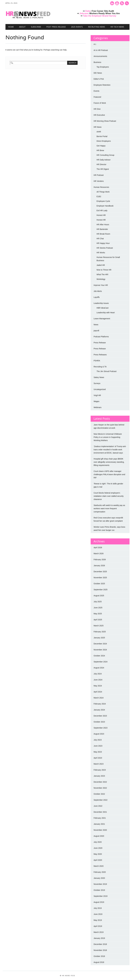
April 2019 (98, 926)
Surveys (97, 383)
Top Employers (103, 67)
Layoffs (97, 297)
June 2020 (98, 848)
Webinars (97, 407)
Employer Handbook (105, 206)
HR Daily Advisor (103, 160)
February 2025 (100, 632)
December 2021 (100, 812)
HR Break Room (103, 234)
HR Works (101, 253)
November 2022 (100, 788)
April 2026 (98, 548)
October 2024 (99, 656)
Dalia (88, 11)
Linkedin (112, 3)
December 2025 (100, 572)
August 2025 (99, 596)
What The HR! (102, 274)
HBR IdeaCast (102, 308)
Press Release (100, 343)
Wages (96, 401)
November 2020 (100, 830)
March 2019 (98, 932)
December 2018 (100, 944)
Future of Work (100, 103)
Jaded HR (101, 265)
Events (96, 91)
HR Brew (100, 150)
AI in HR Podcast (101, 50)
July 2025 (98, 602)
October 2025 (99, 584)
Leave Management (102, 319)
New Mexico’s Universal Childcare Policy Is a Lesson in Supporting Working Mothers (108, 437)
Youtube (117, 3)
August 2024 (99, 668)
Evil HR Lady (102, 211)
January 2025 (99, 638)
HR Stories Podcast (105, 248)
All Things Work (103, 192)
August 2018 (99, 962)
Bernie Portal (102, 136)
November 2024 (100, 650)
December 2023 (100, 716)
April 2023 (98, 758)
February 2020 (100, 872)
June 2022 (98, 806)
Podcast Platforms (101, 337)
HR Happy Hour (103, 243)
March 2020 (98, 866)
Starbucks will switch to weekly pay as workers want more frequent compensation (109, 508)
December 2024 (100, 644)
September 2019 (100, 896)
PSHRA (97, 361)
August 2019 (99, 902)
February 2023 (100, 770)
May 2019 (98, 920)
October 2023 (99, 722)
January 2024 (99, 710)
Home (11, 27)
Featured (97, 97)
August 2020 (99, 836)
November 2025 (100, 578)
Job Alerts (98, 291)
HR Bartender (102, 229)
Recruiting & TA (100, 367)
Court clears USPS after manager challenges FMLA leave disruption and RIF (109, 474)
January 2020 (99, 878)
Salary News (99, 377)
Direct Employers (104, 141)
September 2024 (100, 662)
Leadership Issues (101, 303)
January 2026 (99, 566)
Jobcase (84, 13)
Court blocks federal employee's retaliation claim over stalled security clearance (109, 496)
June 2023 (98, 746)
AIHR (99, 132)
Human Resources (101, 187)
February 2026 (100, 560)
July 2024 (98, 674)
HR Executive (99, 115)
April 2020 (98, 860)
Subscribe (36, 27)
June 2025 (98, 608)
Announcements (100, 56)
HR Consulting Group (105, 155)
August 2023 (99, 734)
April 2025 (98, 620)
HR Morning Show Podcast (105, 121)
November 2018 (100, 950)
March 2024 (98, 698)
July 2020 (98, 842)
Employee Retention (102, 85)
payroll (96, 331)
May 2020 (98, 854)
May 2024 (98, 686)
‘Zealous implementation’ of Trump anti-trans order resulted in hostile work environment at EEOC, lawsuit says (110, 450)
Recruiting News (97, 27)
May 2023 (98, 752)
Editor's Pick (99, 79)
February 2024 (100, 704)
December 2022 (100, 782)
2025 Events (77, 27)
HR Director (101, 164)
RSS (122, 3)
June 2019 (98, 914)
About (22, 27)
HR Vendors (99, 181)
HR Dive (97, 109)
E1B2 (99, 196)
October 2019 (99, 890)
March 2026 (98, 554)
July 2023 (98, 740)
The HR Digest (103, 169)
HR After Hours (103, 225)
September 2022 (100, 800)
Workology (101, 279)
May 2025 (98, 614)
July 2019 (98, 908)
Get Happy (101, 146)
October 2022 (99, 794)
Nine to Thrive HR (104, 270)
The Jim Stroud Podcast (106, 371)
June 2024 (98, 680)
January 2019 (99, 938)
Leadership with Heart (106, 313)
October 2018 (99, 956)
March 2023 (98, 764)
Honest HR (101, 215)
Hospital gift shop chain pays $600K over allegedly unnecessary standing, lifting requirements (109, 462)
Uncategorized (100, 389)
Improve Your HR (101, 285)
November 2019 (100, 884)
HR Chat (100, 239)
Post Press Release (56, 27)
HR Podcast (99, 175)
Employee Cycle (103, 201)
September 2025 (100, 590)
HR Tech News (117, 27)
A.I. (95, 44)
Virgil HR (97, 395)
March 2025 (98, 626)
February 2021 (100, 818)
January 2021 (99, 824)
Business (97, 62)
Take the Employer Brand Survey (100, 16)
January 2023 (99, 776)
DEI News (98, 73)
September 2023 (100, 728)
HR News (97, 127)
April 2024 (98, 692)
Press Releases (100, 355)
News (96, 325)
